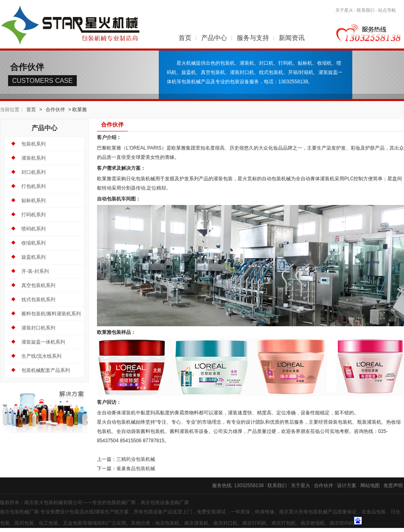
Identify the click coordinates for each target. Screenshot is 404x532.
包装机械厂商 (121, 502)
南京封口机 (225, 523)
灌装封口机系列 (38, 328)
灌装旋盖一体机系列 (43, 342)
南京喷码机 (342, 523)
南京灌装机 (196, 523)
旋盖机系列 (34, 257)
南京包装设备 (155, 502)
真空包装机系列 (38, 285)
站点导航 (387, 10)
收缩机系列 (34, 243)
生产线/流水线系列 (41, 356)
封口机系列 (34, 172)
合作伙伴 (55, 110)
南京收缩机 (313, 523)
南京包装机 (167, 523)
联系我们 (366, 10)
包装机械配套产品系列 (46, 370)
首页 (185, 38)
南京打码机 (255, 523)
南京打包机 (284, 523)
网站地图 (370, 486)
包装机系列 (34, 144)
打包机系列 (34, 186)
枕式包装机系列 (38, 300)
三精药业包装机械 (136, 459)
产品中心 (214, 38)
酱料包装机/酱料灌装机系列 (51, 314)
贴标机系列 (34, 201)
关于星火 (344, 10)
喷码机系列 (34, 229)
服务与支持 (253, 38)
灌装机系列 (34, 158)
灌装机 (128, 413)
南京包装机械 (15, 512)
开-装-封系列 (35, 271)
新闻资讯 (292, 38)
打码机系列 (34, 215)
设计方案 (347, 486)
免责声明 (393, 486)
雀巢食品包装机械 (136, 469)
